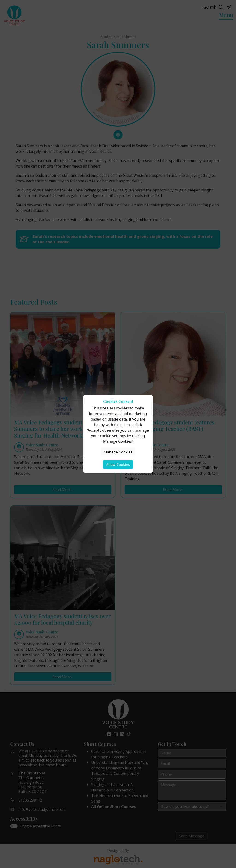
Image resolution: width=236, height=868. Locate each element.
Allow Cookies (118, 465)
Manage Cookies (118, 452)
